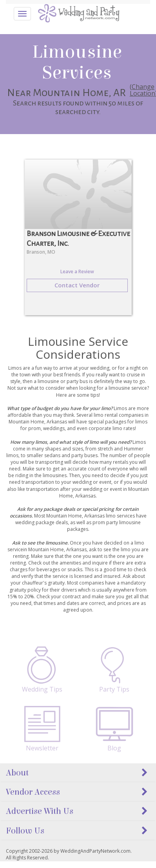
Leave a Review (77, 271)
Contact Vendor (77, 285)
